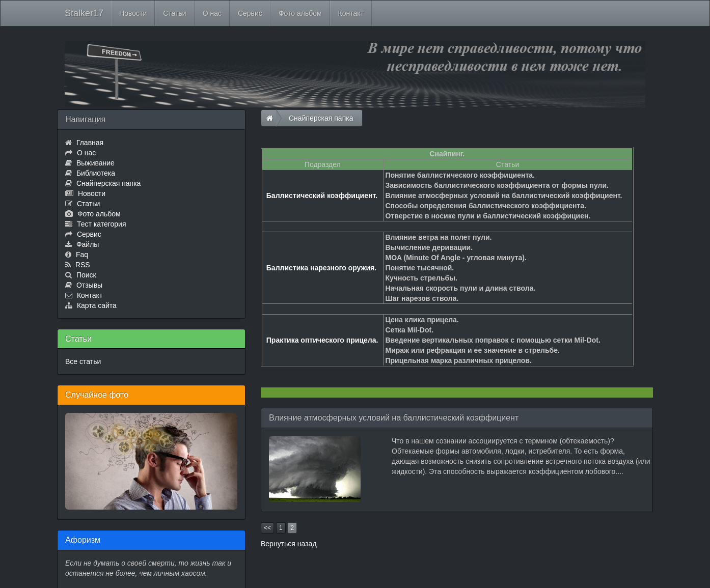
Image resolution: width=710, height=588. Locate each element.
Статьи (174, 13)
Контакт (351, 13)
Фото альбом (300, 13)
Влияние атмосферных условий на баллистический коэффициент (394, 418)
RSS (83, 265)
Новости (133, 13)
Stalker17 (84, 13)
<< (267, 528)
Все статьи (83, 361)
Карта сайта (97, 305)
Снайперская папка (108, 183)
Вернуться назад (289, 544)
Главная (90, 143)
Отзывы (89, 285)
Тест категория (102, 224)
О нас (212, 13)
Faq (82, 255)
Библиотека (96, 173)
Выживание (95, 163)
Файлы (88, 244)
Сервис (250, 13)
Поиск (86, 275)
